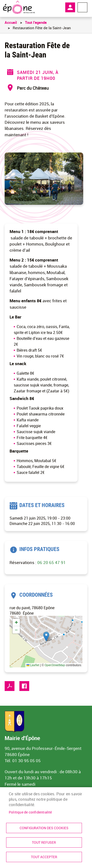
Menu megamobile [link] (82, 7)
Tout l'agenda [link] (36, 22)
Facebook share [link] (24, 686)
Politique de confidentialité (30, 812)
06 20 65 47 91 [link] (52, 562)
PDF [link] (10, 686)
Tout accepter (44, 857)
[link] (19, 7)
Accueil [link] (11, 22)
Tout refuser (44, 842)
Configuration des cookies (44, 828)
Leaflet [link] (33, 665)
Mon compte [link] (70, 7)
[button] (46, 637)
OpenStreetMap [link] (55, 665)
